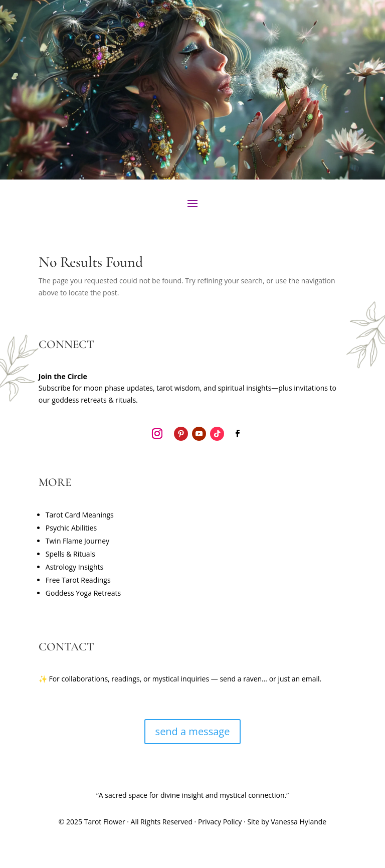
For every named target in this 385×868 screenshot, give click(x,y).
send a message (193, 731)
